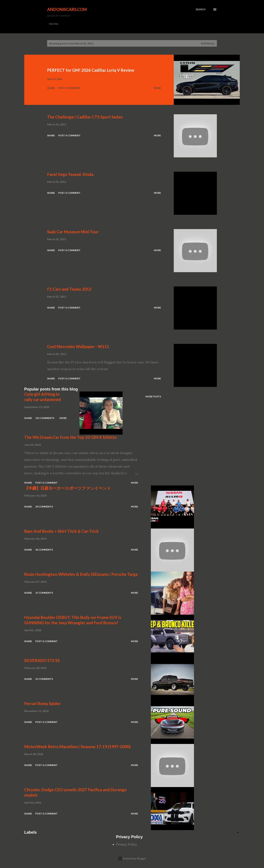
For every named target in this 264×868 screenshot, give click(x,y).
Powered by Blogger (132, 858)
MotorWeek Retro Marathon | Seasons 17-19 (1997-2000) (77, 747)
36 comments (44, 550)
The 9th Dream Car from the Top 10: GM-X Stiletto (70, 437)
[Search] (201, 9)
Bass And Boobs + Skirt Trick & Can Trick (61, 531)
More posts (153, 396)
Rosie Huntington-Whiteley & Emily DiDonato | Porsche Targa (81, 574)
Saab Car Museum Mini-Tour (73, 232)
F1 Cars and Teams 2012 (69, 289)
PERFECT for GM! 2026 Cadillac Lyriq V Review (91, 70)
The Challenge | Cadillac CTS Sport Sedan (85, 117)
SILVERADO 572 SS (42, 660)
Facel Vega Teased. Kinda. (71, 174)
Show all (208, 43)
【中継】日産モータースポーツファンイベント (68, 488)
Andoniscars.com (67, 9)
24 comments (44, 507)
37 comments (44, 593)
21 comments (44, 679)
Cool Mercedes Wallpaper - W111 (78, 346)
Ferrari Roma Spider (42, 703)
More (157, 88)
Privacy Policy (126, 844)
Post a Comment (69, 88)
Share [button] (51, 88)
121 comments (45, 418)
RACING (54, 24)
